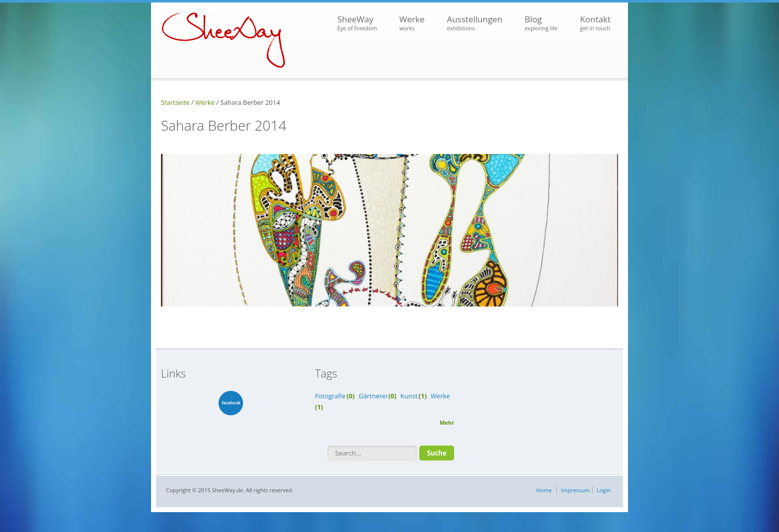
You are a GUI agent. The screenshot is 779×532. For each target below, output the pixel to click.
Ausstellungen (474, 23)
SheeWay (357, 23)
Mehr (447, 422)
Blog (541, 23)
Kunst (409, 396)
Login (604, 490)
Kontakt (595, 23)
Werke (412, 23)
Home (544, 490)
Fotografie (330, 396)
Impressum (575, 490)
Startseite (175, 102)
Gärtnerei (373, 396)
